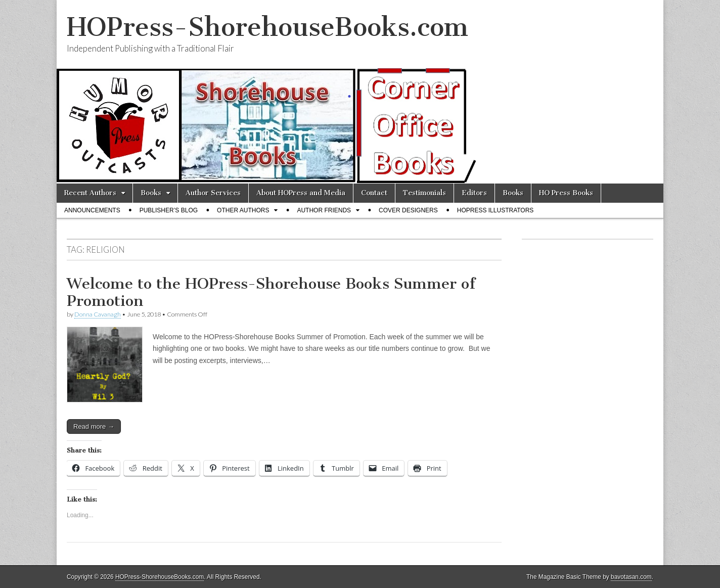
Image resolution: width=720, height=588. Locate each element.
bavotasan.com (631, 577)
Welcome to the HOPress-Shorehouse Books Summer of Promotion (271, 292)
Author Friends (324, 210)
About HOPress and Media (301, 193)
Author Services (213, 193)
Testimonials (424, 193)
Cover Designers (408, 210)
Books (151, 193)
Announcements (92, 210)
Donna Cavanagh (98, 314)
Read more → (94, 426)
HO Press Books (566, 193)
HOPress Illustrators (496, 210)
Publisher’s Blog (169, 210)
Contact (374, 193)
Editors (474, 193)
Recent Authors (90, 193)
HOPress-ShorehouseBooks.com (267, 27)
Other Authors (243, 210)
